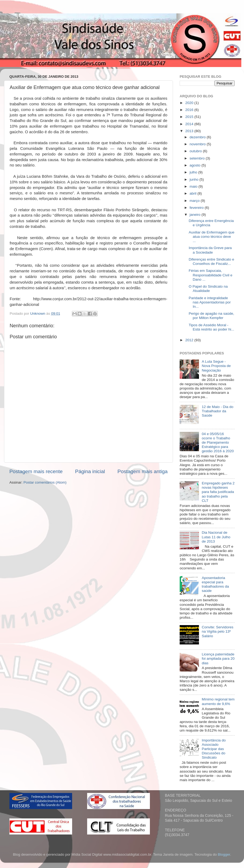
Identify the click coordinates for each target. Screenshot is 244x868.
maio (194, 186)
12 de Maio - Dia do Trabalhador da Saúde (217, 411)
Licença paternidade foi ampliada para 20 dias (218, 659)
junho (195, 179)
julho (194, 172)
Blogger (224, 854)
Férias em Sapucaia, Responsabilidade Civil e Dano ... (211, 275)
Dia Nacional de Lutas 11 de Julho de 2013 (216, 537)
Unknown (38, 314)
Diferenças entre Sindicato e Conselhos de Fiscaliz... (212, 261)
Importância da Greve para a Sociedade (210, 250)
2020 (190, 103)
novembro (198, 144)
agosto (195, 165)
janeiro (195, 215)
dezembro (198, 137)
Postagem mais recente (36, 471)
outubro (196, 151)
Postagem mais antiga (143, 471)
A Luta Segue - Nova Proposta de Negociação (216, 366)
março (195, 201)
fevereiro (197, 208)
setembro (198, 158)
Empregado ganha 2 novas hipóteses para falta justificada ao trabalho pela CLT (218, 492)
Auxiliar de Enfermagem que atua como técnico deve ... (212, 237)
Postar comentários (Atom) (45, 482)
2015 (190, 117)
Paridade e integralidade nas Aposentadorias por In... (210, 302)
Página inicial (90, 471)
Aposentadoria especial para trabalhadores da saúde (215, 584)
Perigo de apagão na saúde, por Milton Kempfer (212, 316)
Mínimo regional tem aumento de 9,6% (218, 701)
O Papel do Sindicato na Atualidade (208, 289)
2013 (190, 131)
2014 (190, 124)
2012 (190, 340)
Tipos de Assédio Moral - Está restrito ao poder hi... (212, 327)
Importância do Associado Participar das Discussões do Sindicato (214, 749)
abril (193, 193)
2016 (190, 110)
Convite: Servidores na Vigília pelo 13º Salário (217, 631)
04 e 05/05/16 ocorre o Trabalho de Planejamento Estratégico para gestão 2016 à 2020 (218, 443)
